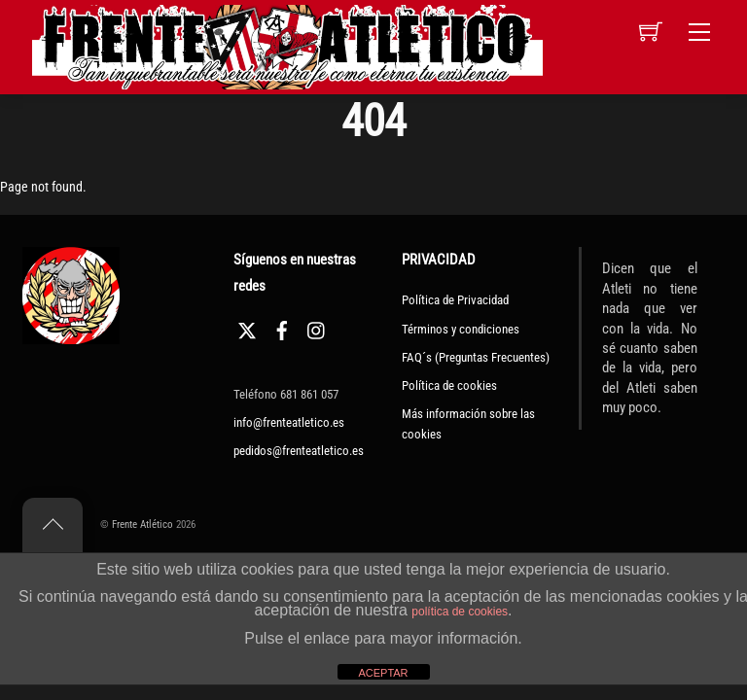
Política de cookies (449, 385)
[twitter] (247, 328)
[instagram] (317, 328)
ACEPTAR (383, 673)
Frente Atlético (142, 525)
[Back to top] (53, 525)
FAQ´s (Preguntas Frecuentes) (476, 357)
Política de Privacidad (455, 300)
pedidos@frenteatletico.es (299, 451)
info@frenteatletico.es (289, 422)
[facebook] (282, 328)
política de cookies (460, 612)
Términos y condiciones (461, 329)
